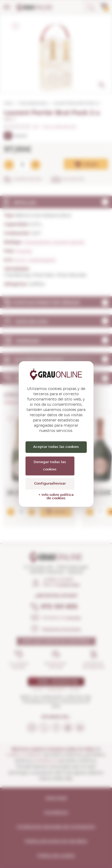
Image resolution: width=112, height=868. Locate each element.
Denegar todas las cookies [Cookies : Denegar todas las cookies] (50, 466)
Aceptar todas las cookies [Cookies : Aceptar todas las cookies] (56, 447)
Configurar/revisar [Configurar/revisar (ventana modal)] (50, 484)
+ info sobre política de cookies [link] (56, 497)
